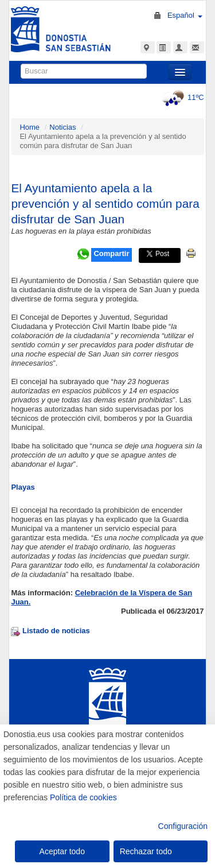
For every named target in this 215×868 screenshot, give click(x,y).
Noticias (62, 127)
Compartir (111, 253)
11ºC (181, 97)
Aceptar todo (62, 851)
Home (30, 127)
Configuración (183, 826)
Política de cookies (83, 797)
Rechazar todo (146, 851)
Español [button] (185, 15)
